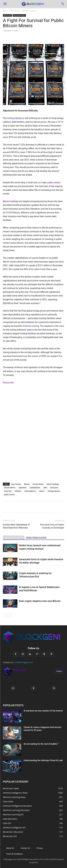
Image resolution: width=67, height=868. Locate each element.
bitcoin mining (32, 326)
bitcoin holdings (53, 484)
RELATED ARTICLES (14, 538)
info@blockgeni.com (24, 662)
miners (42, 491)
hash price (54, 488)
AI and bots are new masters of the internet (43, 711)
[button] (5, 4)
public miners (54, 182)
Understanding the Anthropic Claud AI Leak (43, 760)
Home (5, 11)
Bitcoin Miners (10, 488)
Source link (8, 383)
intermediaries (30, 491)
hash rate (8, 491)
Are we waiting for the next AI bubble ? (41, 744)
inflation (18, 491)
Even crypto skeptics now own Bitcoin (40, 601)
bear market (16, 484)
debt (45, 488)
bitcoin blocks (38, 484)
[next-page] (9, 615)
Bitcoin (27, 484)
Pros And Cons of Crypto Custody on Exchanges (52, 526)
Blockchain (15, 11)
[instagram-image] (13, 688)
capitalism (22, 488)
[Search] (63, 4)
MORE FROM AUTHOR (36, 538)
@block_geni (20, 670)
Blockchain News (29, 11)
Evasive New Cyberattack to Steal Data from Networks (16, 526)
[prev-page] (5, 615)
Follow (59, 671)
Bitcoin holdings (11, 201)
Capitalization (35, 488)
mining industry (15, 118)
